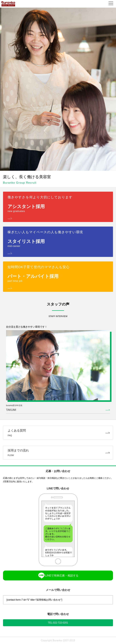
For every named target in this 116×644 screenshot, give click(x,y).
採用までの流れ (58, 453)
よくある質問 (58, 433)
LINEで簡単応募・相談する (58, 576)
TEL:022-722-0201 (58, 623)
